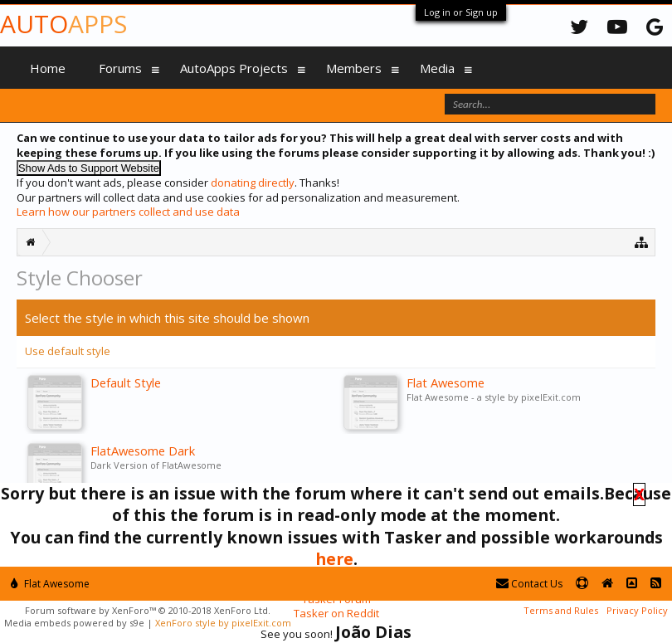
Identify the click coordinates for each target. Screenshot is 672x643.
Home (48, 68)
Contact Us (529, 584)
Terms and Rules (561, 610)
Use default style (68, 351)
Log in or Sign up (461, 12)
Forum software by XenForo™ (148, 610)
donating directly (253, 183)
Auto (63, 24)
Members (354, 68)
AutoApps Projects (234, 68)
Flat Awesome (50, 584)
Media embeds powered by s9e (74, 623)
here (334, 559)
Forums (120, 68)
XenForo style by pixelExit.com (223, 623)
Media (437, 68)
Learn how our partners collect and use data (128, 212)
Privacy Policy (637, 610)
